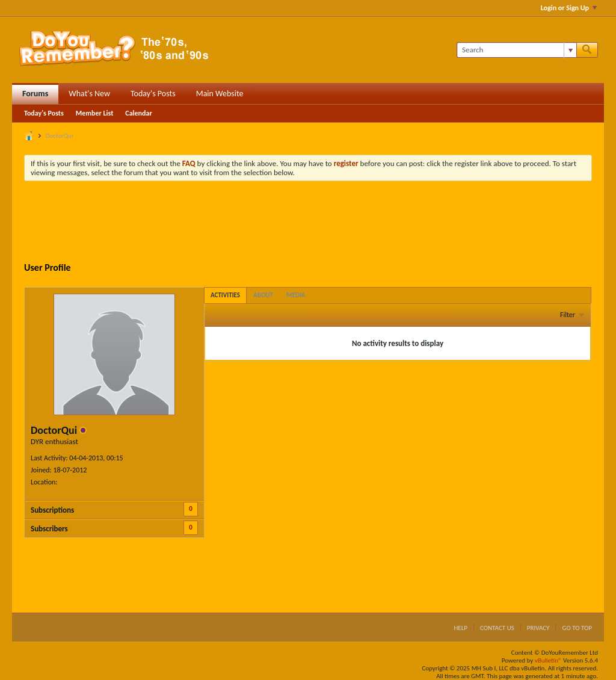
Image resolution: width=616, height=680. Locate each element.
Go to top (577, 628)
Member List (95, 113)
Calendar (138, 113)
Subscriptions (52, 510)
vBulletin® (548, 660)
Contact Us (497, 628)
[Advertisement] (308, 223)
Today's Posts (153, 94)
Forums (35, 94)
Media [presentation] (296, 295)
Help (460, 628)
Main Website (220, 94)
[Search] (516, 50)
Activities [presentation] (225, 295)
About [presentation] (263, 295)
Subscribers (49, 529)
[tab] (225, 295)
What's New (89, 94)
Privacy (538, 628)
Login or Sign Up (569, 8)
